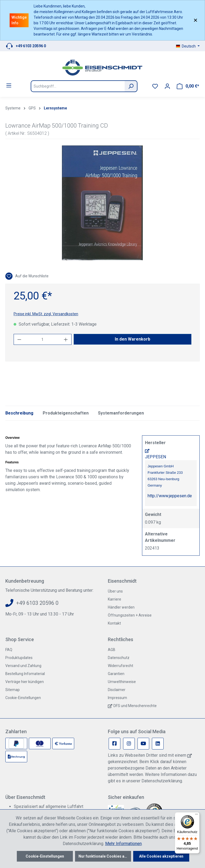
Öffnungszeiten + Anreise (130, 615)
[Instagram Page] (129, 744)
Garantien (116, 674)
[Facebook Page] (115, 744)
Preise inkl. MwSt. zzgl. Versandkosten (46, 314)
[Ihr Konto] (167, 86)
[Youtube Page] (143, 744)
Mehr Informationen (123, 844)
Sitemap (13, 690)
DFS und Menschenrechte (135, 706)
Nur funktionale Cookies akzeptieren (105, 856)
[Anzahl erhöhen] (66, 339)
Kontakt (114, 623)
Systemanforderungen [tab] (121, 413)
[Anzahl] (43, 339)
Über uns (115, 591)
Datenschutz (119, 658)
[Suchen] (131, 86)
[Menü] (9, 85)
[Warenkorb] (188, 86)
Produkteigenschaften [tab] (66, 413)
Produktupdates (19, 658)
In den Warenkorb (133, 339)
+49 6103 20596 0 (31, 46)
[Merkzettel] (155, 86)
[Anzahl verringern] (19, 339)
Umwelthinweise (122, 682)
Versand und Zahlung (23, 666)
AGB (112, 650)
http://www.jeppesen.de (170, 496)
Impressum (117, 698)
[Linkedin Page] (158, 744)
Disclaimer (117, 690)
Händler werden (121, 607)
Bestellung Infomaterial (25, 674)
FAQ (9, 650)
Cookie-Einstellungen (23, 698)
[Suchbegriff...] (78, 86)
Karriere (115, 599)
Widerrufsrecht (121, 666)
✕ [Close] (196, 20)
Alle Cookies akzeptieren (161, 856)
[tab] (19, 413)
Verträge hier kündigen (25, 682)
